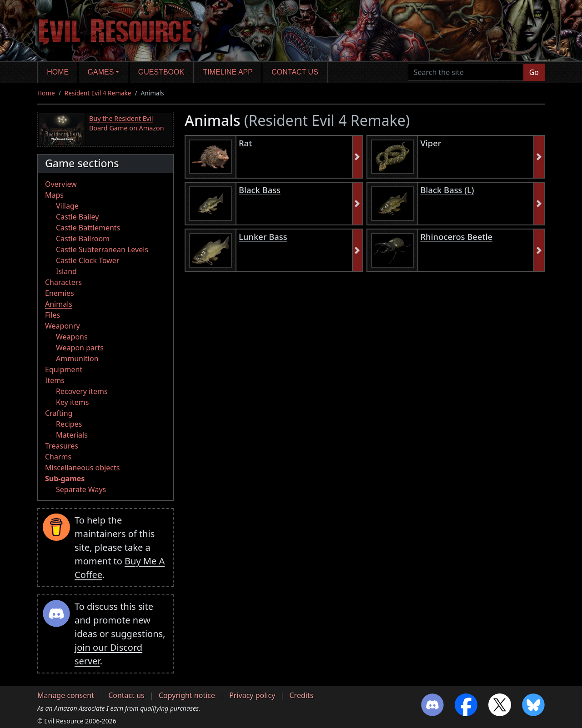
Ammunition (77, 359)
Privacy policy (252, 695)
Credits (301, 695)
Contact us (295, 72)
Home (58, 72)
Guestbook (161, 72)
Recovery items (82, 391)
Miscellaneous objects (82, 468)
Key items (72, 402)
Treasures (62, 446)
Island (66, 271)
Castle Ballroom (83, 239)
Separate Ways (81, 489)
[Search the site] (466, 72)
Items (55, 380)
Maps (54, 195)
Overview (61, 184)
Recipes (69, 424)
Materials (72, 435)
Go (534, 72)
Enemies (60, 293)
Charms (58, 457)
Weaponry (63, 326)
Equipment (64, 369)
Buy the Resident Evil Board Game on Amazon (127, 123)
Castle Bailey (77, 217)
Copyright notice (187, 695)
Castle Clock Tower (88, 260)
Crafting (59, 413)
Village (67, 206)
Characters (63, 282)
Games (101, 72)
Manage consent (66, 695)
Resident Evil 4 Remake (98, 93)
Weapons (72, 337)
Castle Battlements (88, 228)
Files (53, 315)
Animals (59, 304)
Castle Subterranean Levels (102, 249)
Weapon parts (80, 348)
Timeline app (228, 72)
